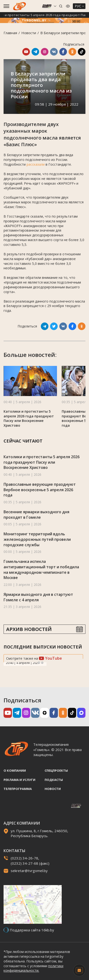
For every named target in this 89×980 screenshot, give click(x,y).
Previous (39, 663)
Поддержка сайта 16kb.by (32, 930)
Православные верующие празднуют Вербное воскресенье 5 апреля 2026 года (40, 490)
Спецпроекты (56, 770)
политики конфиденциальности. (33, 968)
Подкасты (54, 780)
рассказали (36, 164)
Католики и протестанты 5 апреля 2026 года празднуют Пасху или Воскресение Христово (29, 418)
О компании (15, 770)
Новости (29, 33)
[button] (80, 382)
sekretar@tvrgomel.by (29, 871)
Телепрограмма (18, 789)
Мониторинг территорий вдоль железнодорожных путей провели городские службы (37, 539)
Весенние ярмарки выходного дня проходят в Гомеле (36, 515)
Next (42, 663)
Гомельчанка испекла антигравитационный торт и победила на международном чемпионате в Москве (41, 569)
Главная (10, 33)
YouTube (50, 658)
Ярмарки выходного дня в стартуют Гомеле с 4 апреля (38, 597)
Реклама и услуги (19, 780)
